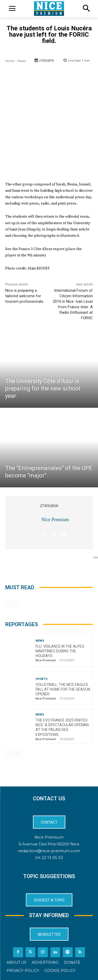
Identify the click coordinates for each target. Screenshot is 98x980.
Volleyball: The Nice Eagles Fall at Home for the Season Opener (63, 689)
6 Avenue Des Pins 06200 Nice (49, 844)
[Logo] (49, 9)
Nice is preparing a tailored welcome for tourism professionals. (25, 296)
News (22, 61)
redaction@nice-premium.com (49, 851)
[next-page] (17, 754)
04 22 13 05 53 (49, 858)
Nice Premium (55, 520)
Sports (42, 679)
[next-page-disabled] (17, 605)
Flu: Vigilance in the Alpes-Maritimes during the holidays (60, 651)
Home (10, 61)
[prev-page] (8, 605)
